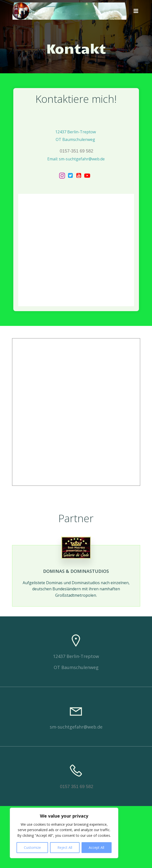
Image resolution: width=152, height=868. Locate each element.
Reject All (65, 847)
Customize (32, 847)
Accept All (96, 847)
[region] (64, 833)
